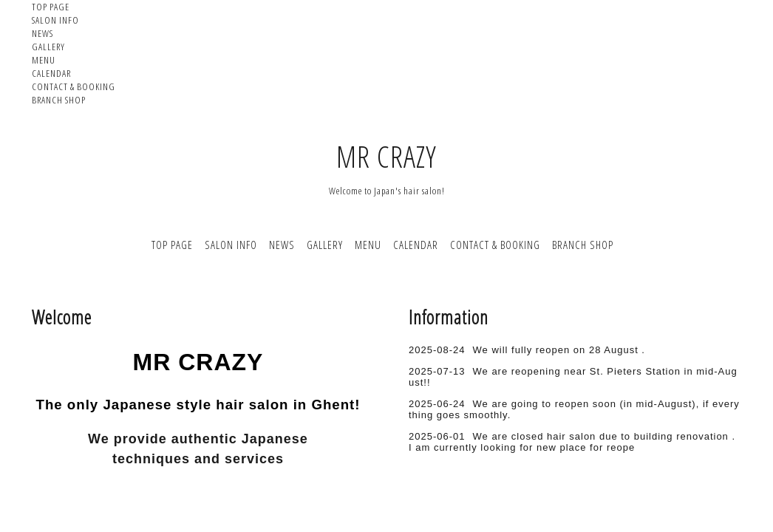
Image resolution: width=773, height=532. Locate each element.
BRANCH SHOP (59, 100)
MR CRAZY (386, 156)
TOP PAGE (51, 7)
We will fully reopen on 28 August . (559, 350)
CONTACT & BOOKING (74, 86)
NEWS (42, 33)
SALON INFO (55, 20)
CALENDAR (51, 73)
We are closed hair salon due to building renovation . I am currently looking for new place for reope (572, 442)
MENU (44, 60)
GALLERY (48, 47)
